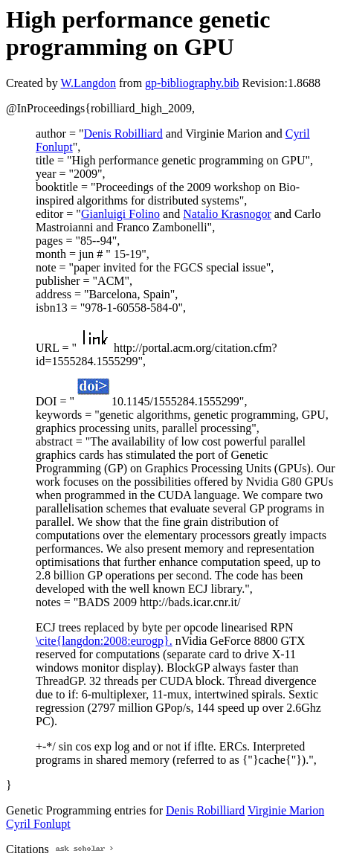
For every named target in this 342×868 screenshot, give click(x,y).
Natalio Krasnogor (227, 214)
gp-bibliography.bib (192, 83)
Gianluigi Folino (120, 214)
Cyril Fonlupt (38, 824)
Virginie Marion (286, 810)
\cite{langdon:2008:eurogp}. (104, 641)
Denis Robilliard (123, 134)
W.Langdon (88, 83)
